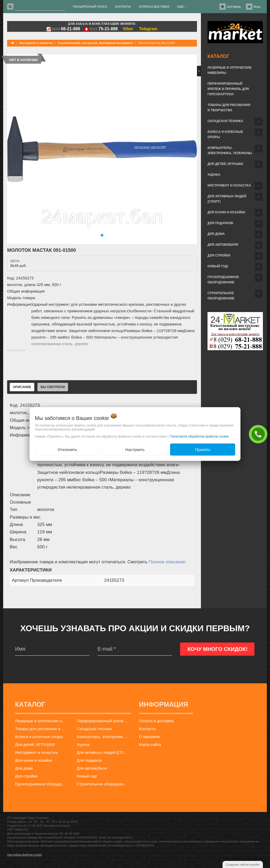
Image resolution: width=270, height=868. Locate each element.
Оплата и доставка (156, 721)
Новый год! (218, 266)
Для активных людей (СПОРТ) (227, 199)
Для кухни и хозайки (226, 212)
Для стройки (219, 255)
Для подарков (220, 223)
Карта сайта (150, 744)
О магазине (150, 737)
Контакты (148, 729)
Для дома (216, 234)
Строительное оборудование (221, 296)
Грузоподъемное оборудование (223, 280)
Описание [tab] (22, 387)
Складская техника (225, 121)
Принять (203, 449)
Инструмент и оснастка (229, 185)
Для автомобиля (223, 245)
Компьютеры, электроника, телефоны (230, 150)
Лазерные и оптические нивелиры (230, 70)
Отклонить (67, 449)
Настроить (135, 449)
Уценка (214, 175)
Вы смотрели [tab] (53, 387)
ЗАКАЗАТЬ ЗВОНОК (259, 434)
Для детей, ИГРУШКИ (225, 164)
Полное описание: (168, 562)
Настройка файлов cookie (25, 855)
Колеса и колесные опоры (225, 134)
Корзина (234, 7)
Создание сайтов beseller (243, 865)
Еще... (182, 7)
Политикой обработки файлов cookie (199, 436)
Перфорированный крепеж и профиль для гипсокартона (228, 89)
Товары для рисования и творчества (229, 108)
